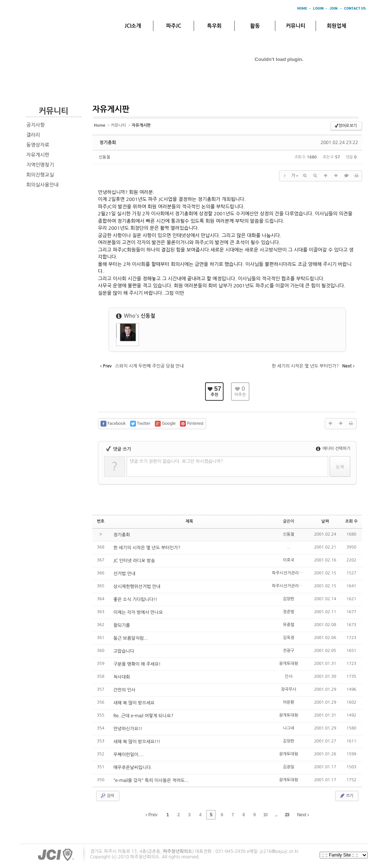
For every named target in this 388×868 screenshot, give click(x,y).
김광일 (288, 767)
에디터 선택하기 (333, 449)
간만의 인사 (125, 690)
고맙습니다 (124, 651)
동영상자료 (38, 145)
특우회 (214, 26)
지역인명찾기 (40, 165)
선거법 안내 (125, 574)
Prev (152, 815)
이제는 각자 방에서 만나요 (138, 612)
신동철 (104, 157)
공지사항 (35, 125)
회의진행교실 (40, 175)
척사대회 (122, 677)
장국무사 (288, 689)
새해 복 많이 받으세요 (134, 703)
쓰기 (346, 796)
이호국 (288, 560)
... (276, 815)
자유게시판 (38, 155)
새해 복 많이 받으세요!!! (137, 742)
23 (287, 815)
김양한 (288, 599)
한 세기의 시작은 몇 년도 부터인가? (147, 548)
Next (303, 815)
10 (265, 815)
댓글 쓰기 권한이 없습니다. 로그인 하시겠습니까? (176, 461)
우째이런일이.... (129, 755)
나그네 (288, 728)
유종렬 (288, 625)
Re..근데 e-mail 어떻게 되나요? (143, 716)
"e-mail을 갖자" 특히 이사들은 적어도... (151, 780)
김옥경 (288, 638)
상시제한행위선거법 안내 (137, 587)
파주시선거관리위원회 (291, 573)
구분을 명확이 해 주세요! (137, 664)
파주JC (174, 26)
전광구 (288, 651)
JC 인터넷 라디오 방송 (134, 561)
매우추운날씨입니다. (133, 768)
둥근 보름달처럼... (131, 638)
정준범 (288, 612)
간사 (289, 676)
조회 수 (351, 521)
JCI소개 (133, 26)
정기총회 (108, 143)
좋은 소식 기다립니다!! (135, 599)
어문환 (288, 702)
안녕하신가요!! (128, 729)
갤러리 (33, 135)
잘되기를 (122, 625)
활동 (255, 26)
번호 (101, 521)
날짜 (325, 521)
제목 (189, 521)
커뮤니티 (296, 26)
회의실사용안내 (42, 185)
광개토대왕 (289, 664)
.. (289, 547)
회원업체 (336, 26)
